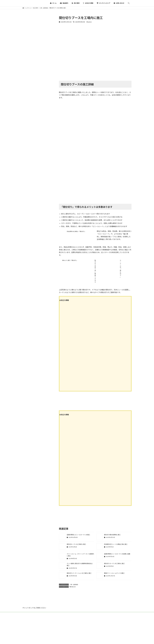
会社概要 (97, 628)
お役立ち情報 (52, 628)
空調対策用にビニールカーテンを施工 (78, 535)
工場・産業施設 (74, 585)
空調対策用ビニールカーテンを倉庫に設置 (117, 554)
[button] (129, 3)
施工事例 (42, 628)
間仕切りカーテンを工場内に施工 (114, 563)
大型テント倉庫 (65, 643)
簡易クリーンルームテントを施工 (114, 573)
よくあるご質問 (63, 628)
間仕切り (74, 587)
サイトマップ (107, 628)
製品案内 (34, 628)
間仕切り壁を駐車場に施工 (112, 535)
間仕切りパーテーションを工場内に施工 (79, 573)
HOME (26, 628)
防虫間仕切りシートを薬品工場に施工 (116, 544)
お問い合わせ (88, 628)
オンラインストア (76, 628)
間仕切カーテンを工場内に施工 (76, 544)
